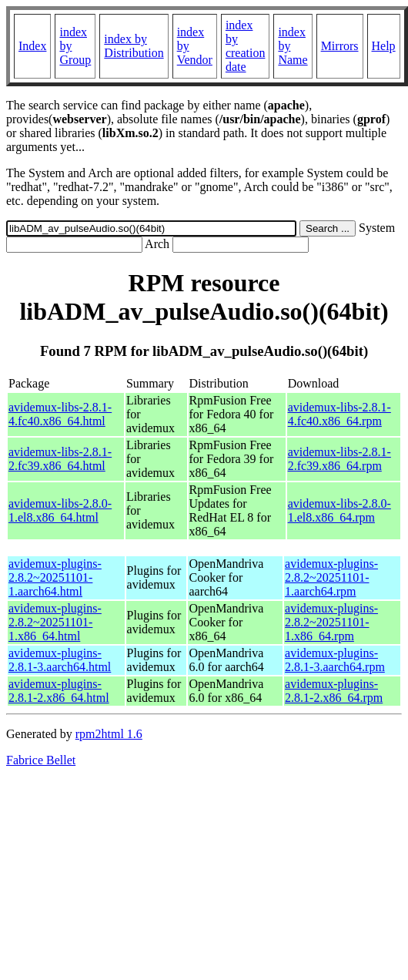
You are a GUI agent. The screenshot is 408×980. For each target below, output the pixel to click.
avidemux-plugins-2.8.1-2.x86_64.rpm (334, 691)
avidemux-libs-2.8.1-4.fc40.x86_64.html (60, 414)
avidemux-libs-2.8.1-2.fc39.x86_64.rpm (339, 459)
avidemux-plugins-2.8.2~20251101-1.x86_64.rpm (331, 622)
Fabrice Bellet (41, 760)
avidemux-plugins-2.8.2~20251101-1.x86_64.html (55, 622)
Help (384, 46)
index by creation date (246, 46)
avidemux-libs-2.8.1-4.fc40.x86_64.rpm (339, 414)
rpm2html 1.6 (109, 734)
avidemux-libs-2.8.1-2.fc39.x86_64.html (60, 459)
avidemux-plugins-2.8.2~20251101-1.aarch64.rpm (331, 577)
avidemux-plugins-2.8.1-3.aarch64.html (60, 660)
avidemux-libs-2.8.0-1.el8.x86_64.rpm (339, 510)
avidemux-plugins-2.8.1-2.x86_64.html (59, 691)
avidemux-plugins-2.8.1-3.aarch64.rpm (335, 660)
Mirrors (340, 46)
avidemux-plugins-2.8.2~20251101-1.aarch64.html (55, 577)
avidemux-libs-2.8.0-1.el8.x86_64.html (60, 510)
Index (32, 46)
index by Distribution (134, 46)
